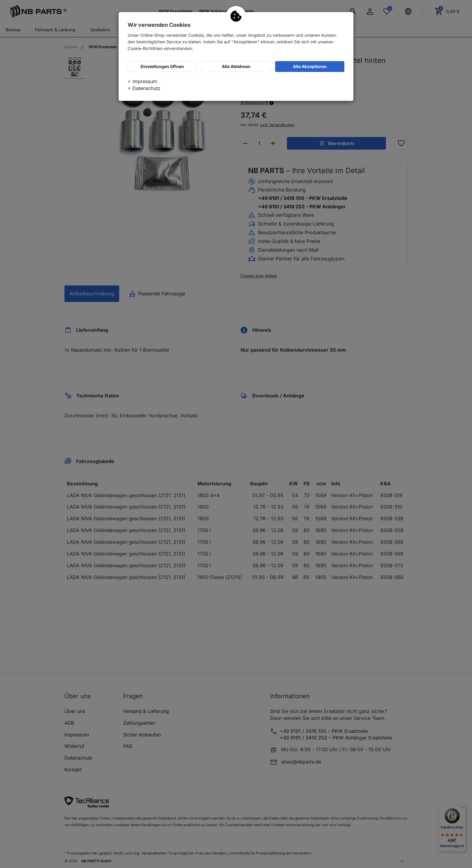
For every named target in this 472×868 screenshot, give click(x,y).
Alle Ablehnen (236, 66)
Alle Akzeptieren (310, 66)
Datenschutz (146, 88)
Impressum (145, 81)
